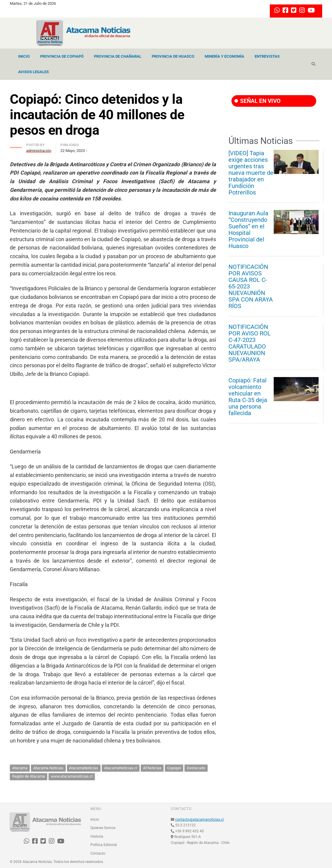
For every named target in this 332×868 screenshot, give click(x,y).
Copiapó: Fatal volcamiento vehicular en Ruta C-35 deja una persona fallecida (248, 397)
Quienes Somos (103, 828)
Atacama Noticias (48, 768)
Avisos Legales (33, 72)
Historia (97, 836)
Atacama (20, 768)
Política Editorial (104, 845)
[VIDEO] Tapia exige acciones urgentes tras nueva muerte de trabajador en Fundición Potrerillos (251, 173)
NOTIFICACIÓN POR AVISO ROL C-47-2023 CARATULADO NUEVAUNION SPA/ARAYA (250, 343)
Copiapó (174, 768)
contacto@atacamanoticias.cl (199, 820)
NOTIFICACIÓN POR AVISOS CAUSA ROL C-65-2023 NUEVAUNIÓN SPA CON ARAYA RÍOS (251, 286)
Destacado (196, 768)
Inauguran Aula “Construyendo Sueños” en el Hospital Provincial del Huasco (248, 230)
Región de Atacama (29, 776)
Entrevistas (267, 56)
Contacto (98, 853)
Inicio (24, 56)
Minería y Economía (224, 56)
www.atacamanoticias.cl (72, 776)
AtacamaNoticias (84, 768)
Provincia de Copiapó (62, 56)
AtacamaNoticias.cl (121, 768)
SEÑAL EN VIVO (257, 101)
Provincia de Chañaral (118, 56)
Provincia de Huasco (173, 56)
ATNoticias (152, 768)
